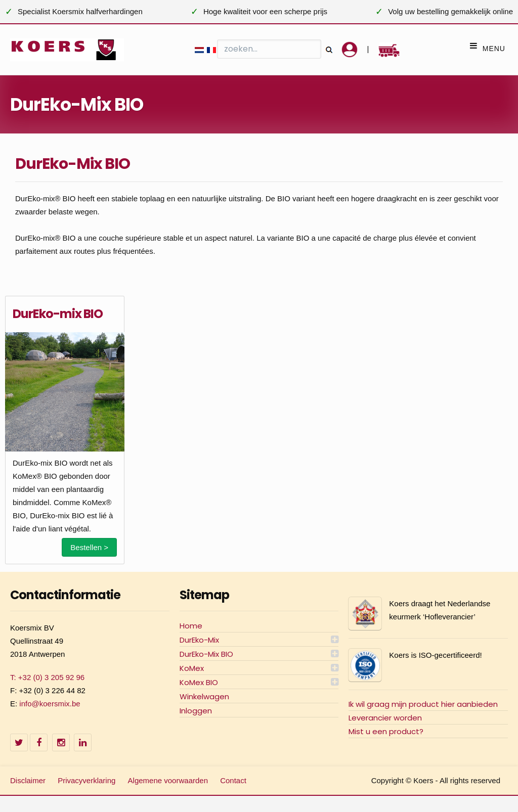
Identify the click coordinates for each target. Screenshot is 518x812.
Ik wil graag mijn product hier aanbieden (423, 704)
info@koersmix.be (50, 704)
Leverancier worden (385, 718)
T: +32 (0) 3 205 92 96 (47, 677)
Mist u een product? (386, 731)
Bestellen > (89, 547)
